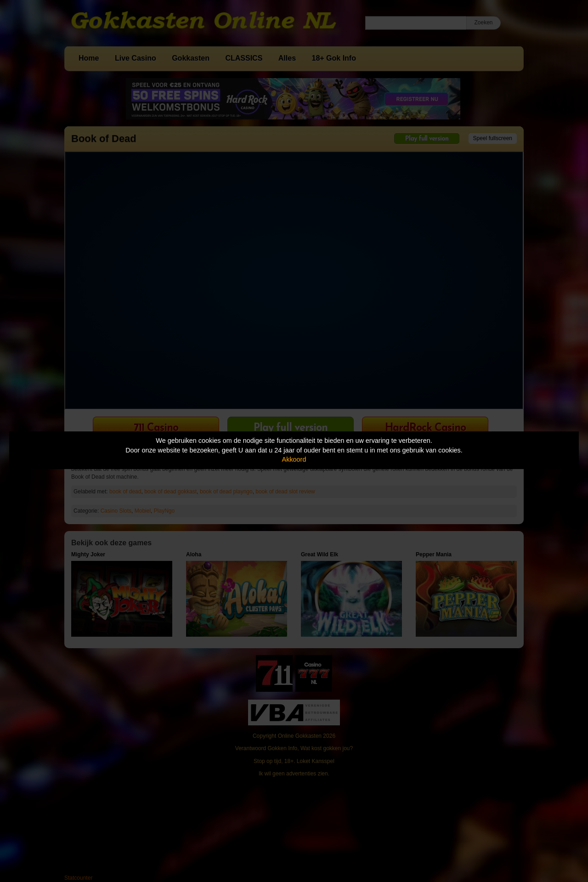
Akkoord (294, 459)
